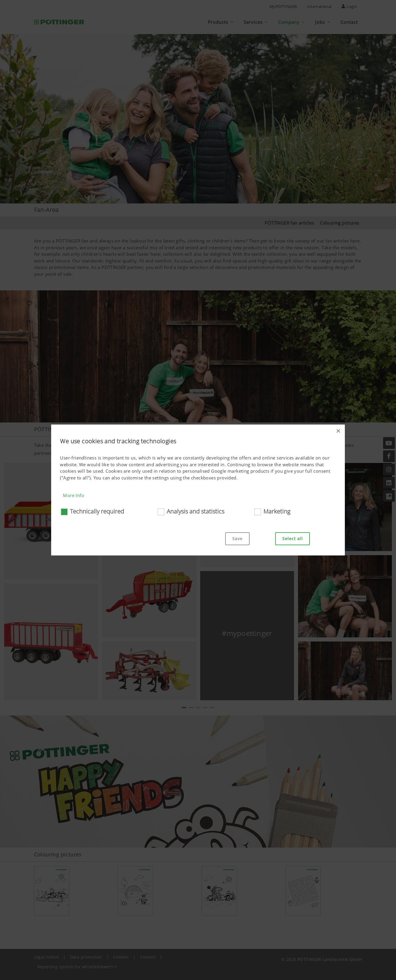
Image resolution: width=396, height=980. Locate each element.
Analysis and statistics (196, 511)
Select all (293, 539)
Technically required (97, 511)
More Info (73, 495)
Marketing (277, 511)
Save (237, 539)
